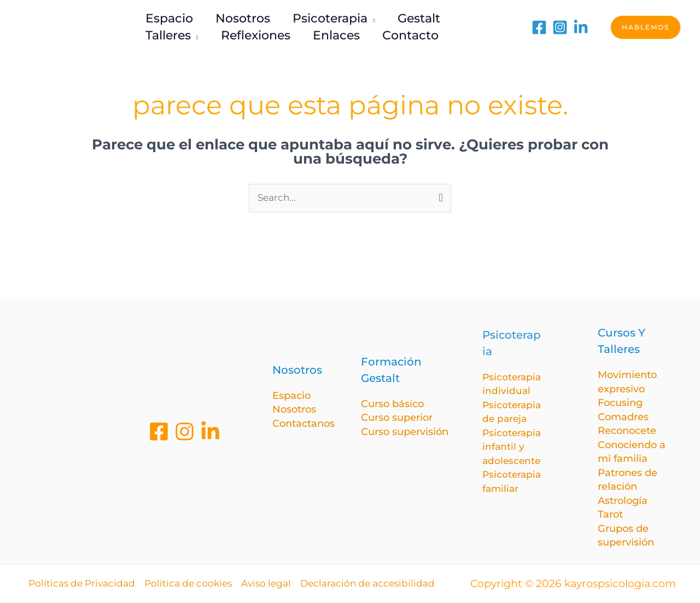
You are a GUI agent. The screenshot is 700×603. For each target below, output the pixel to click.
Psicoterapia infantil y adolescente (512, 447)
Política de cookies (188, 583)
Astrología (623, 501)
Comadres (623, 417)
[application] (375, 18)
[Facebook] (539, 27)
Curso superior (397, 418)
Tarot (610, 514)
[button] (646, 27)
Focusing (620, 403)
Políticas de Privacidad (82, 583)
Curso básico (392, 404)
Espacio (291, 396)
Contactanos (304, 424)
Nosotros (294, 409)
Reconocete (627, 431)
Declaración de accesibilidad (367, 583)
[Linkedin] (210, 431)
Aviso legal (266, 583)
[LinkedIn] (581, 27)
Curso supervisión (405, 432)
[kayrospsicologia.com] (74, 26)
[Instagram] (560, 27)
